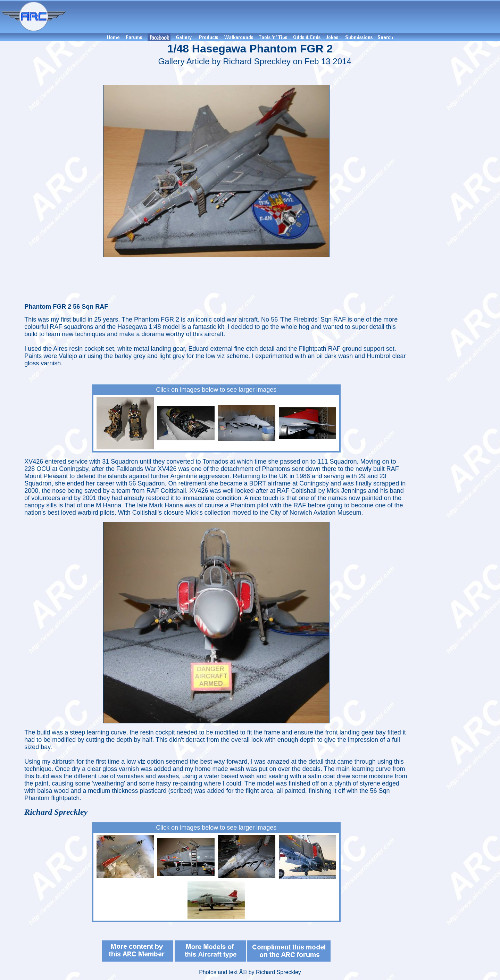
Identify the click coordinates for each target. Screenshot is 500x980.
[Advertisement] (284, 17)
